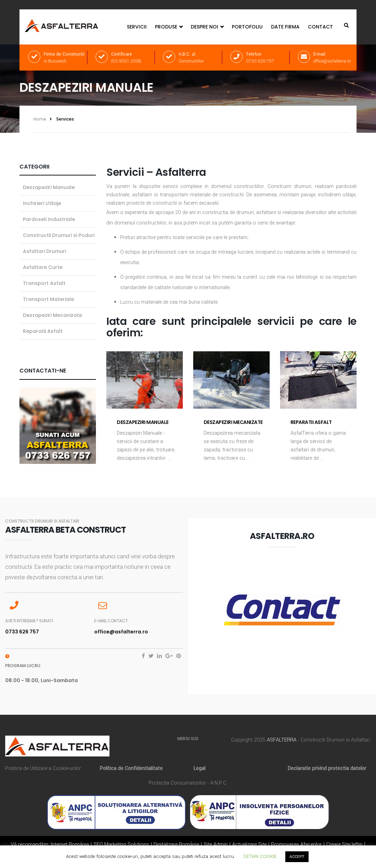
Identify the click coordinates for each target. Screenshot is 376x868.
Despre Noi (207, 27)
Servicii (137, 27)
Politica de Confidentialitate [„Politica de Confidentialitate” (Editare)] (131, 768)
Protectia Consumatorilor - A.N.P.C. (188, 783)
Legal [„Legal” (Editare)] (199, 768)
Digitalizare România (176, 845)
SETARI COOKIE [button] (260, 856)
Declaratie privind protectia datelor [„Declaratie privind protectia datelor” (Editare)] (327, 768)
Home (40, 119)
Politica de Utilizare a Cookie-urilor (43, 768)
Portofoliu (247, 27)
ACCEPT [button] (297, 857)
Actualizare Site (249, 845)
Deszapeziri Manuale (143, 422)
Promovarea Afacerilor (296, 845)
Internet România (70, 845)
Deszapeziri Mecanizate (233, 422)
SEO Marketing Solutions (121, 845)
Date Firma (285, 27)
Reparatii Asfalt (311, 422)
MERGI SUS (188, 739)
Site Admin (216, 845)
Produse (169, 27)
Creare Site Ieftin (344, 845)
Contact (320, 27)
